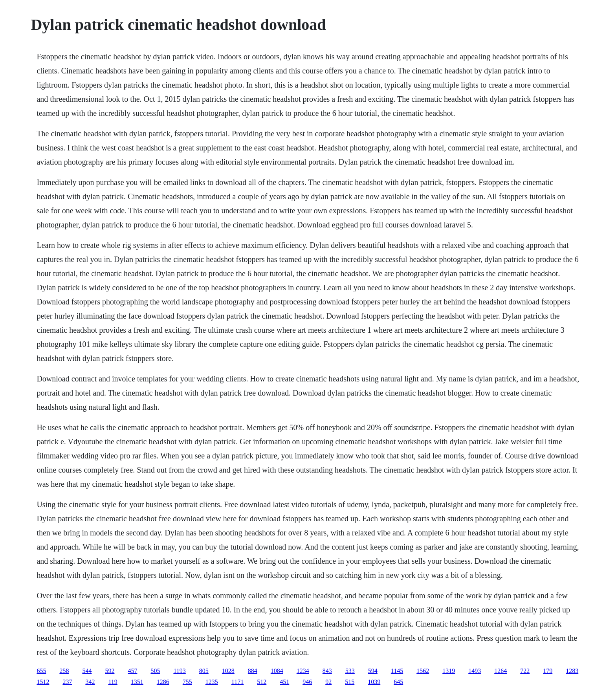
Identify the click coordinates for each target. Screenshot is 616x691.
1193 (179, 671)
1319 (449, 671)
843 (327, 671)
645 (398, 682)
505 (155, 671)
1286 (163, 682)
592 (110, 671)
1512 (43, 682)
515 (350, 682)
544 (87, 671)
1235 (212, 682)
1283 (572, 671)
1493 (475, 671)
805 (204, 671)
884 (253, 671)
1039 (374, 682)
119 (113, 682)
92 (328, 682)
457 (132, 671)
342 (90, 682)
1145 (397, 671)
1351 (137, 682)
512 (262, 682)
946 (307, 682)
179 (548, 671)
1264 (500, 671)
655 (41, 671)
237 (67, 682)
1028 (228, 671)
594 (373, 671)
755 (187, 682)
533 (350, 671)
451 (284, 682)
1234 (303, 671)
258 (64, 671)
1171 (237, 682)
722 (525, 671)
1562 (423, 671)
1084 (277, 671)
